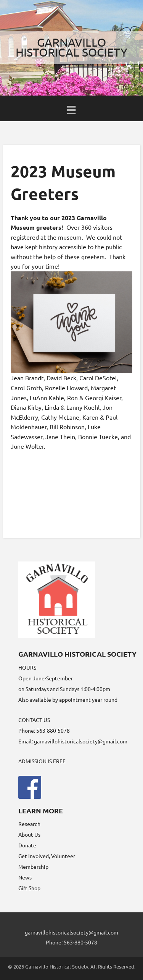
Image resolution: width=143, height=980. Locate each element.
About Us (29, 834)
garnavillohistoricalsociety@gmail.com (81, 741)
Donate (27, 845)
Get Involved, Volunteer (47, 856)
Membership (33, 866)
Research (29, 824)
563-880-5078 (80, 942)
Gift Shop (29, 888)
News (25, 877)
